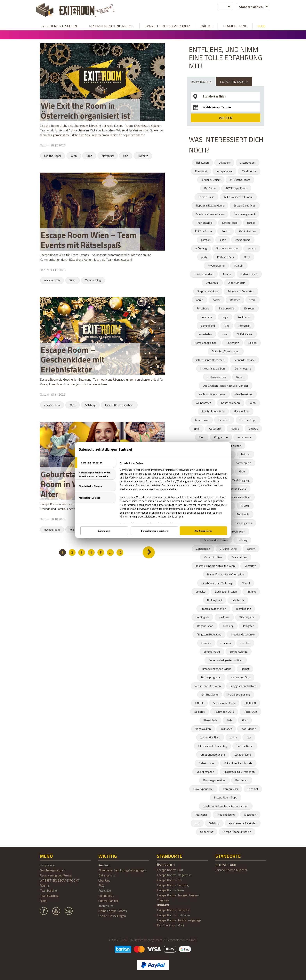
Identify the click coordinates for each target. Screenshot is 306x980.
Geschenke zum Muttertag (217, 583)
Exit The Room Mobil (171, 925)
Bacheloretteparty (227, 248)
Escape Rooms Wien (170, 890)
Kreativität (201, 171)
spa (249, 737)
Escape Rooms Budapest (173, 910)
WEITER (226, 118)
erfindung (201, 248)
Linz (126, 156)
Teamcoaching (49, 896)
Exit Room (224, 163)
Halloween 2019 (224, 712)
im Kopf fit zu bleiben (213, 368)
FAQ (101, 885)
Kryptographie (216, 265)
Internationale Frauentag (212, 746)
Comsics (201, 591)
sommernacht (212, 652)
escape (252, 248)
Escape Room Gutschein (119, 405)
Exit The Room (53, 156)
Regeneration (205, 626)
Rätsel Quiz (250, 712)
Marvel (246, 583)
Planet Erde (210, 720)
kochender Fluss (210, 737)
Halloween (202, 163)
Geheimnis (243, 514)
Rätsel (251, 223)
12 (120, 552)
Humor (227, 274)
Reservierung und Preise (111, 26)
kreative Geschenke (243, 634)
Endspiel (253, 789)
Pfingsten (249, 626)
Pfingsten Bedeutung (209, 634)
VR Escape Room (240, 180)
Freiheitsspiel (205, 223)
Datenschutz (107, 875)
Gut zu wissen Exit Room (238, 197)
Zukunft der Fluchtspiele (238, 763)
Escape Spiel (242, 411)
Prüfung (251, 591)
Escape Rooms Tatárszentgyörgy (179, 920)
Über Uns (104, 880)
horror (217, 300)
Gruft (242, 471)
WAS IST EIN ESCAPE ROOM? (168, 26)
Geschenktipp (248, 420)
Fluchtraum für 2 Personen (239, 772)
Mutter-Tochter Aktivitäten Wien (226, 574)
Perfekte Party (226, 257)
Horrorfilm (244, 326)
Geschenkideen (230, 403)
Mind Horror (249, 171)
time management (245, 214)
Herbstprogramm (211, 677)
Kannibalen (205, 334)
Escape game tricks (214, 780)
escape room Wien (234, 531)
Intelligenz (201, 815)
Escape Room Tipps (226, 797)
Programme (221, 437)
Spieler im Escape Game (210, 214)
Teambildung (243, 609)
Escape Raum (206, 197)
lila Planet (226, 729)
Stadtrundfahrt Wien (216, 540)
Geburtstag (207, 832)
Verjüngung (202, 617)
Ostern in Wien (213, 557)
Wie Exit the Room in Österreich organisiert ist (85, 110)
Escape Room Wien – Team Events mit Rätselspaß (89, 240)
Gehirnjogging (243, 368)
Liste (224, 334)
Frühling (242, 540)
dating (233, 737)
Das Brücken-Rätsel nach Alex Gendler (226, 386)
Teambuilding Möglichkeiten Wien (215, 566)
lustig (223, 240)
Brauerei (226, 643)
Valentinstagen (205, 772)
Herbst (245, 669)
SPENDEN (250, 703)
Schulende (238, 600)
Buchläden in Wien (226, 591)
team (253, 300)
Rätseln (239, 265)
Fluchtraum (242, 780)
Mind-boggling (241, 480)
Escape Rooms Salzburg (173, 885)
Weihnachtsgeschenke (212, 394)
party (204, 257)
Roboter (235, 300)
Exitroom (249, 308)
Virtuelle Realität (211, 180)
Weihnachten (204, 403)
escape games (243, 523)
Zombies (200, 712)
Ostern (251, 549)
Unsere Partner (108, 901)
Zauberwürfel (227, 308)
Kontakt (104, 865)
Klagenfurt (108, 156)
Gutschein (224, 420)
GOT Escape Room (236, 188)
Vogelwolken (203, 729)
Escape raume (243, 754)
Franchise (105, 891)
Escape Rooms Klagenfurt (174, 875)
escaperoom (245, 437)
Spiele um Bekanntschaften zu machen (226, 806)
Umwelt (253, 428)
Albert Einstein (237, 283)
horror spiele (243, 463)
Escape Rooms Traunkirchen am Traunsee (178, 898)
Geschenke (202, 420)
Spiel (197, 428)
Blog (262, 26)
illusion (253, 343)
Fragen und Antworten (241, 291)
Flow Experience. (203, 789)
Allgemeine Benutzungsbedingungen (122, 870)
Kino (202, 437)
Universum (212, 283)
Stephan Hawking (208, 291)
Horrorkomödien (204, 274)
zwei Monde (249, 729)
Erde (230, 720)
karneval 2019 (238, 489)
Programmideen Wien (213, 609)
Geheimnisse (207, 763)
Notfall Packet (245, 334)
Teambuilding (235, 26)
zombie (205, 240)
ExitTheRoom (230, 223)
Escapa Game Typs (245, 205)
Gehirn (225, 231)
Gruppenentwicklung (213, 754)
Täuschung (233, 343)
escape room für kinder (243, 823)
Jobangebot (106, 896)
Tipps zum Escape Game (210, 205)
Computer (206, 317)
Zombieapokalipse (206, 343)
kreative (206, 643)
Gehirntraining (248, 231)
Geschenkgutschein (59, 26)
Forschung (203, 308)
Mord (247, 257)
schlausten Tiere (217, 377)
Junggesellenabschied (243, 686)
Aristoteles (244, 317)
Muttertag (250, 566)
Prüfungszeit (215, 600)
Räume (207, 26)
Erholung (228, 626)
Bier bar (245, 643)
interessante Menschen (210, 360)
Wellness (224, 617)
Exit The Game (210, 694)
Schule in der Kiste (224, 703)
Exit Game (210, 188)
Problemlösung (226, 815)
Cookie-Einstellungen (112, 916)
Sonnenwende (239, 652)
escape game (224, 171)
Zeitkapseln (203, 549)
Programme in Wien (239, 497)
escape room (52, 280)
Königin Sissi (230, 789)
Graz (89, 156)
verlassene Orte (241, 677)
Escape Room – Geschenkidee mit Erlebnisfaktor (73, 359)
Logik (225, 317)
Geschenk (215, 428)
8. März (245, 506)
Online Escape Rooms (113, 911)
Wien (74, 156)
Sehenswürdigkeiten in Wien (226, 660)
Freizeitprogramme (239, 694)
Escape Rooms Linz (170, 880)
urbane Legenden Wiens (217, 669)
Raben (240, 377)
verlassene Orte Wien (208, 686)
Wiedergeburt (248, 617)
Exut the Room (245, 746)
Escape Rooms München (232, 870)
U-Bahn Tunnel (229, 549)
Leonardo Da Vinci (245, 360)
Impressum (106, 906)
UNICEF (199, 703)
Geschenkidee (244, 394)
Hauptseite (47, 865)
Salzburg (143, 156)
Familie (235, 428)
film (227, 326)
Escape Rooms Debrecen (173, 915)
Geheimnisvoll (249, 274)
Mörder (246, 454)
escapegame (243, 240)
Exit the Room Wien (213, 411)
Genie (199, 300)
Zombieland (208, 326)
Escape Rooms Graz (170, 870)
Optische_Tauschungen (226, 351)
